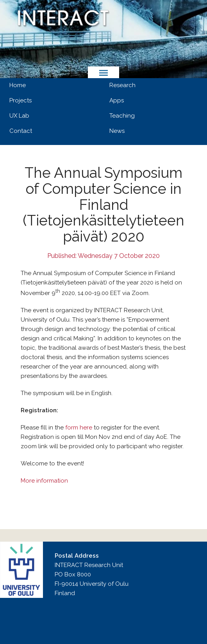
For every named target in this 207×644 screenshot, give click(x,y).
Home (18, 85)
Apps (117, 100)
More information (44, 481)
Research (122, 85)
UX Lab (19, 116)
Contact (21, 131)
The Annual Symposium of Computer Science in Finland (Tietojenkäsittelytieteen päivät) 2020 (103, 205)
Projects (21, 100)
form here (79, 428)
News (117, 131)
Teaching (122, 116)
